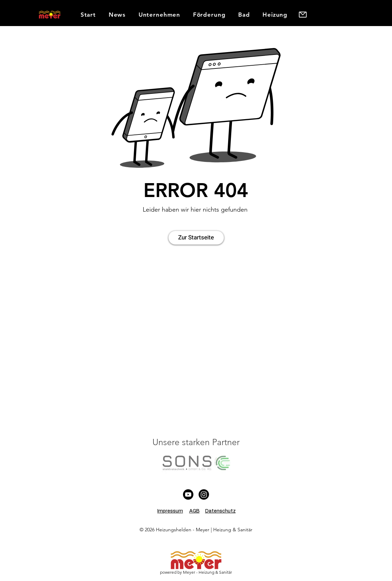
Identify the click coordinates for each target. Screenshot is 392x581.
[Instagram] (204, 494)
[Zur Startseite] (196, 238)
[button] (159, 15)
